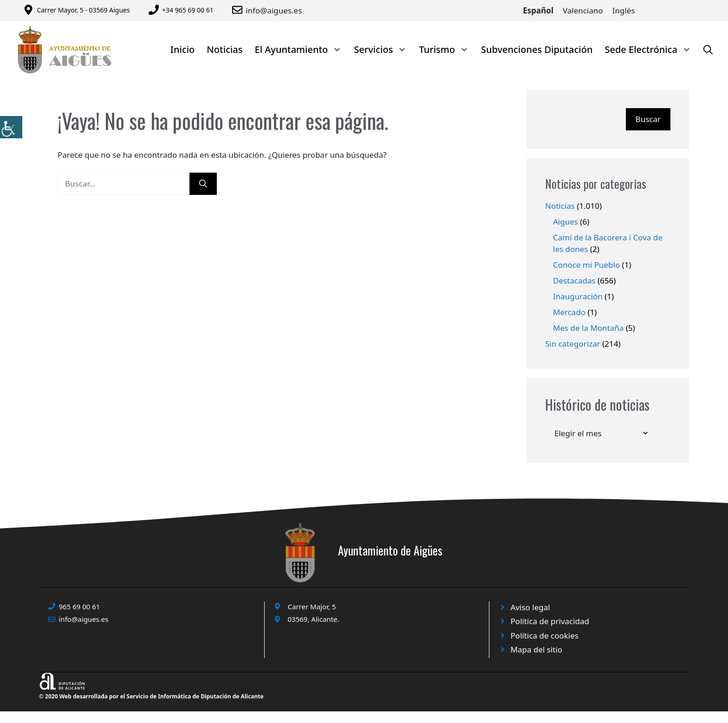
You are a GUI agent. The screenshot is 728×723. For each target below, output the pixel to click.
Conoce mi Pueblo (586, 265)
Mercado (569, 312)
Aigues (565, 222)
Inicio (182, 49)
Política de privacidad (550, 621)
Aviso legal (530, 607)
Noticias (224, 49)
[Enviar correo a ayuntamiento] (239, 10)
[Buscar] (203, 184)
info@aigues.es (274, 10)
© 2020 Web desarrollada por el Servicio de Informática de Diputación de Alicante (151, 696)
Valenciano (583, 10)
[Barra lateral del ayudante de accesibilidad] (11, 127)
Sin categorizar (573, 344)
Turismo (447, 49)
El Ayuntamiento (302, 49)
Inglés (624, 10)
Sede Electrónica (651, 49)
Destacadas (574, 281)
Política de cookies (545, 636)
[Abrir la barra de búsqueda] (708, 49)
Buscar (648, 119)
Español (538, 10)
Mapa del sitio (537, 649)
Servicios (383, 49)
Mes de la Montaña (588, 328)
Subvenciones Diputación (537, 49)
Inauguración (578, 296)
